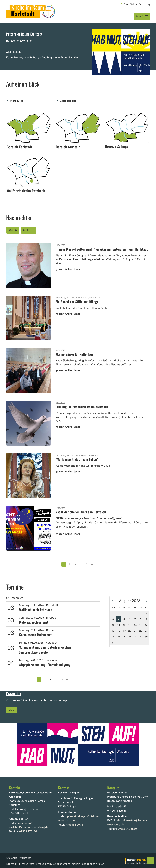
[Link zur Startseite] (30, 11)
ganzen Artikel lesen (68, 269)
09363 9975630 (127, 829)
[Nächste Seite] (92, 565)
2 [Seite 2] (70, 565)
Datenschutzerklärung (32, 864)
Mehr (11, 710)
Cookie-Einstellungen (94, 864)
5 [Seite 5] (86, 565)
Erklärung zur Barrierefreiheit (63, 864)
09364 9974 (76, 825)
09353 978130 (28, 831)
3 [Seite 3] (75, 565)
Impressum (12, 864)
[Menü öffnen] (142, 17)
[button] (29, 230)
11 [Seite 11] (62, 680)
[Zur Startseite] (137, 861)
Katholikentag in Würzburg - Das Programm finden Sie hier (42, 58)
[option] (78, 47)
